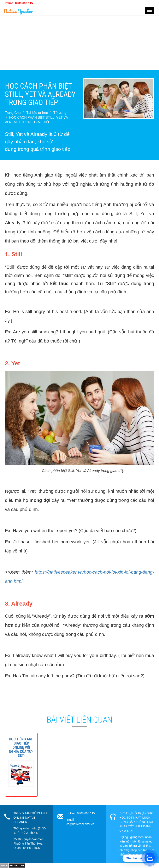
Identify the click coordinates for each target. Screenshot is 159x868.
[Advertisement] (79, 41)
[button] (21, 747)
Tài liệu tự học (37, 113)
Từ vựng (60, 113)
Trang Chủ (13, 113)
